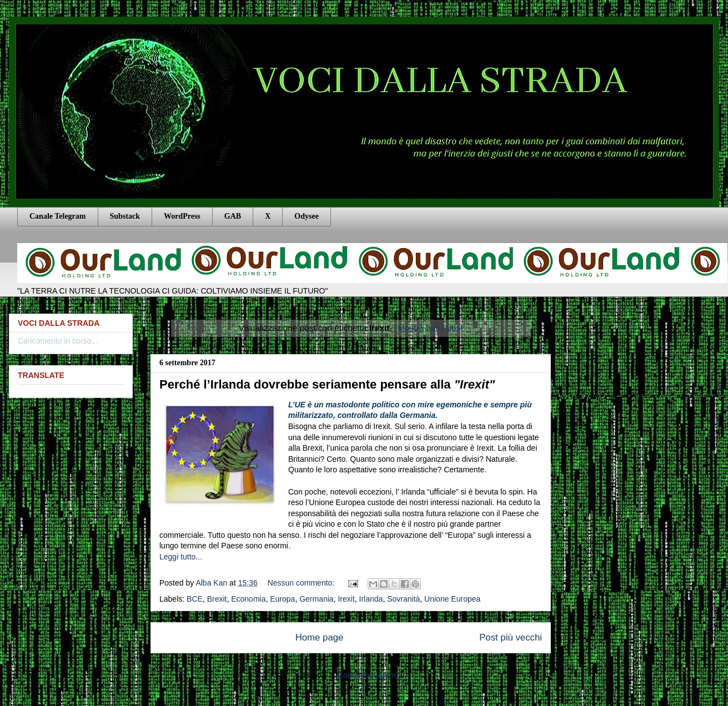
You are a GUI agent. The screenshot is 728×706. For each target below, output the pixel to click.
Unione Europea (452, 599)
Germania (316, 599)
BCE (195, 599)
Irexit (346, 599)
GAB (233, 216)
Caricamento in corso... (58, 341)
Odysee (307, 216)
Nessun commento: (302, 583)
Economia (248, 599)
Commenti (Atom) (368, 675)
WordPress (182, 216)
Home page (320, 637)
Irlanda (371, 599)
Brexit (217, 599)
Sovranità (403, 599)
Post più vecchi (511, 637)
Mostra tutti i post (430, 328)
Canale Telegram (58, 216)
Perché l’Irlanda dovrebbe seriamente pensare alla (327, 384)
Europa (282, 599)
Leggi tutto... (181, 557)
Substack (125, 216)
